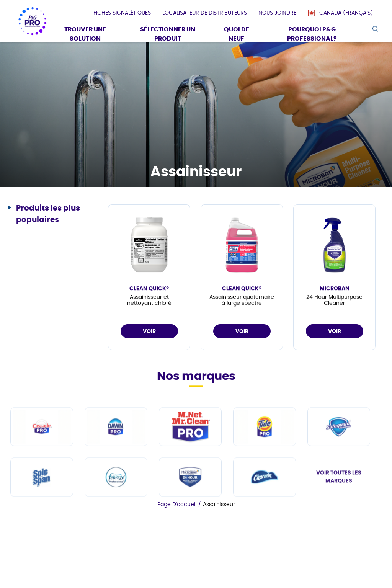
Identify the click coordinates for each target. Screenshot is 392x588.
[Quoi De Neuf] (237, 35)
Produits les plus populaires (48, 214)
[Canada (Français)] (344, 13)
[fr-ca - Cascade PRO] (42, 473)
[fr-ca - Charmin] (265, 523)
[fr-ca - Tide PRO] (265, 473)
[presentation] (122, 13)
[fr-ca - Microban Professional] (190, 523)
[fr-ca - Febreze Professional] (116, 523)
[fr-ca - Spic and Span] (42, 523)
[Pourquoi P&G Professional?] (312, 35)
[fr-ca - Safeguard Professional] (339, 473)
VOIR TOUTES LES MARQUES (339, 523)
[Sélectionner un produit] (168, 35)
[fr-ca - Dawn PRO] (116, 473)
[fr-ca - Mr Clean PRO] (190, 473)
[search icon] (375, 29)
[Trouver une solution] (85, 35)
